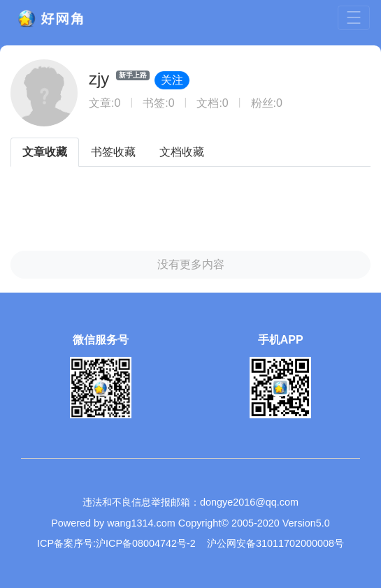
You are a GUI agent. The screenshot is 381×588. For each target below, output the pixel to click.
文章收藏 (45, 152)
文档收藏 (182, 152)
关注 (172, 80)
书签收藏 (113, 152)
